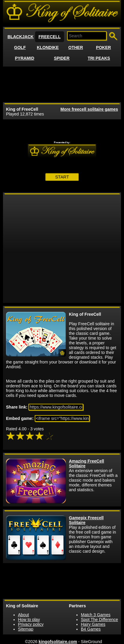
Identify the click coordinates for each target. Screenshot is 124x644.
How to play (29, 620)
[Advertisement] (62, 84)
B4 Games (91, 629)
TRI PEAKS (99, 58)
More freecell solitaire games (89, 109)
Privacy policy (31, 624)
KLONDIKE (48, 47)
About (24, 615)
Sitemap (26, 629)
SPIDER (62, 58)
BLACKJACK (21, 37)
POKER (104, 47)
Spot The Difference (99, 620)
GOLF (20, 47)
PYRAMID (25, 58)
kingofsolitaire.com (58, 642)
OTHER (76, 47)
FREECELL (50, 37)
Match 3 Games (96, 615)
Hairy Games (93, 624)
